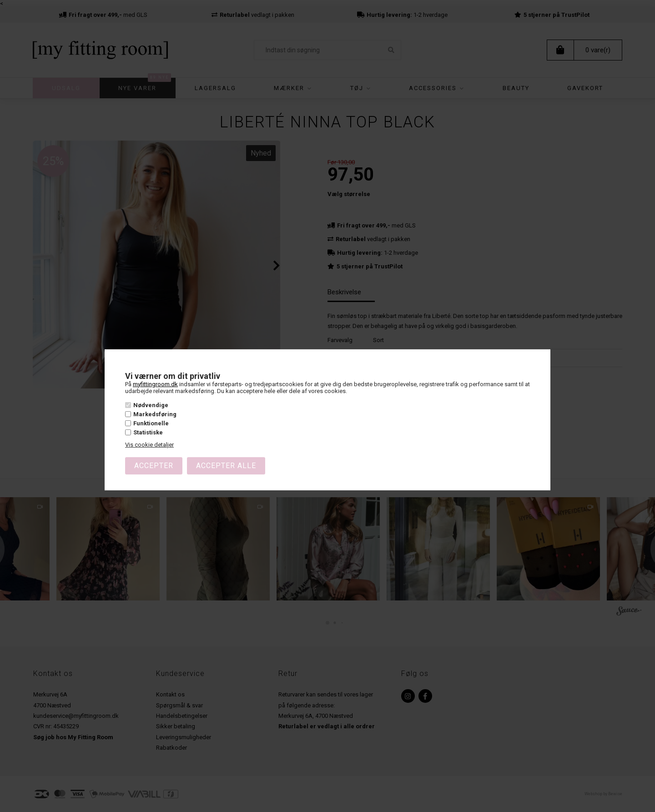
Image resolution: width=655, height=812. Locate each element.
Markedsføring (155, 414)
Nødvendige (151, 405)
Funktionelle (151, 423)
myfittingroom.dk (155, 384)
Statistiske (148, 432)
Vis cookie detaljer (149, 445)
